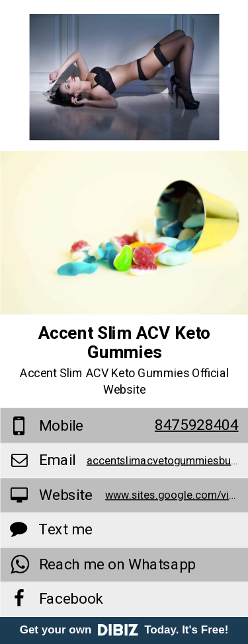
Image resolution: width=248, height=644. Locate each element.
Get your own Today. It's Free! (124, 630)
